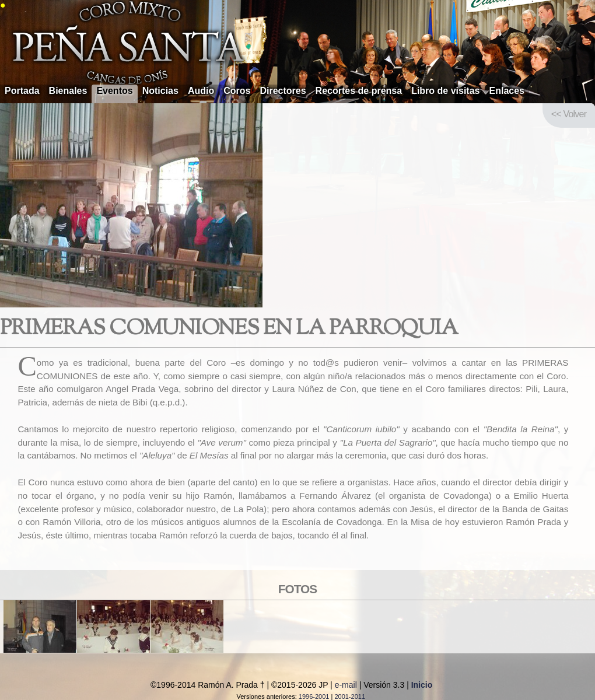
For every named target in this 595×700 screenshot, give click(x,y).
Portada (22, 91)
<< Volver (569, 114)
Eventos (114, 91)
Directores (283, 91)
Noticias (160, 91)
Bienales (68, 91)
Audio (201, 91)
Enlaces (507, 91)
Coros (237, 91)
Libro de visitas (445, 91)
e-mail (346, 685)
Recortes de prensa (359, 91)
